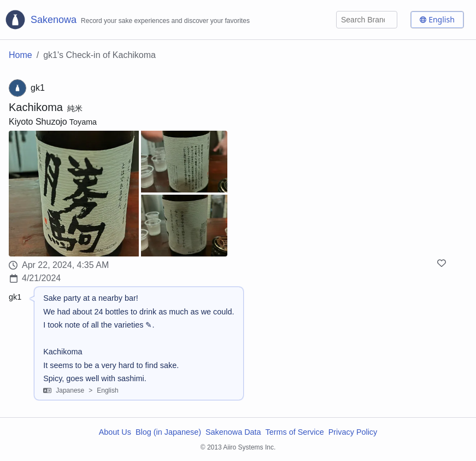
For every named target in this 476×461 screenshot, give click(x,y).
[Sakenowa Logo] (127, 20)
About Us (115, 432)
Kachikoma (36, 107)
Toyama (83, 122)
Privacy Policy (353, 432)
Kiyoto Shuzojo (38, 122)
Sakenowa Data (233, 432)
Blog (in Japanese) (168, 432)
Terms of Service (295, 432)
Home (20, 55)
